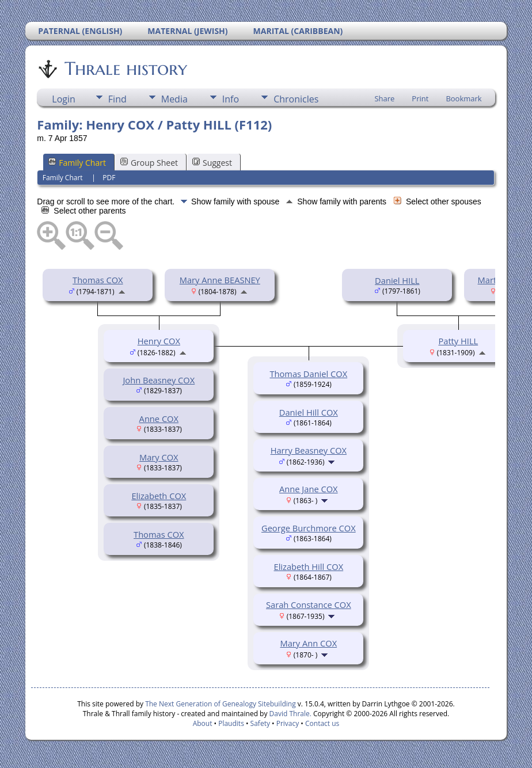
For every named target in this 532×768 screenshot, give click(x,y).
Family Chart (77, 163)
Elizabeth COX (159, 496)
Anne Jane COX (309, 489)
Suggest (212, 163)
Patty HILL (458, 341)
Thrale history (125, 69)
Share (384, 98)
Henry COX (159, 341)
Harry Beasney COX (309, 450)
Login (64, 99)
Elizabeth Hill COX (309, 567)
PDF (109, 178)
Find (117, 99)
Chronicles (296, 99)
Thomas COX (98, 280)
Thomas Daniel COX (308, 374)
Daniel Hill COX (309, 412)
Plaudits (231, 723)
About (203, 723)
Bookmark (463, 98)
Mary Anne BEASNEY (220, 280)
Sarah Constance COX (309, 604)
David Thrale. (289, 714)
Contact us (322, 723)
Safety (260, 723)
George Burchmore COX (309, 528)
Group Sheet (149, 163)
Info (231, 99)
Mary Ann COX (309, 643)
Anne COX (159, 419)
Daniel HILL (397, 280)
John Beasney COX (159, 380)
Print (420, 98)
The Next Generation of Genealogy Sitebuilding (221, 704)
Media (174, 99)
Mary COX (159, 457)
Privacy (288, 723)
